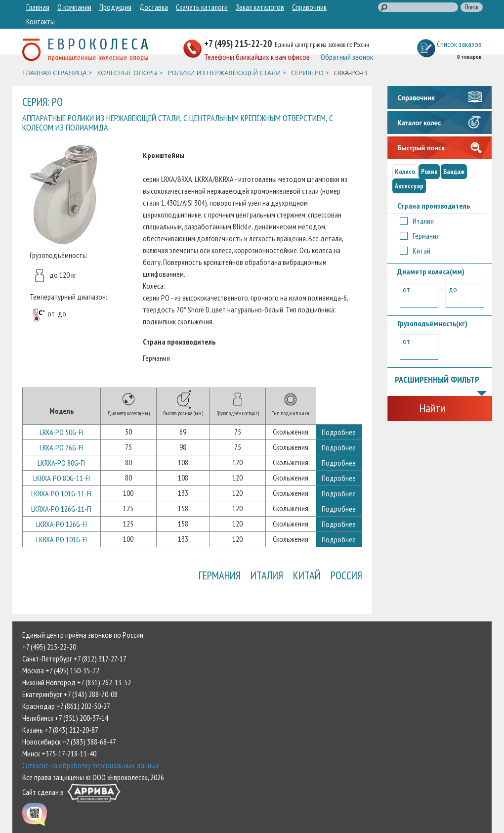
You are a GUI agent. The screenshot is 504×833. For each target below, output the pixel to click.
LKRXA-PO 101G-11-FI (61, 493)
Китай (307, 575)
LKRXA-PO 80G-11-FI (62, 478)
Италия (267, 575)
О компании (74, 7)
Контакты (41, 21)
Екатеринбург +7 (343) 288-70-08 (70, 694)
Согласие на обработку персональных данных (91, 765)
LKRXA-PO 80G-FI (61, 463)
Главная (38, 7)
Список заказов (459, 44)
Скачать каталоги (202, 7)
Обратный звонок (347, 57)
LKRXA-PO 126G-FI (62, 524)
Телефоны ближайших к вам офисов (257, 57)
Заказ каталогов (260, 7)
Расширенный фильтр (441, 380)
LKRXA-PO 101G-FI (62, 539)
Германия (220, 575)
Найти (432, 408)
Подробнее (339, 432)
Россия (346, 575)
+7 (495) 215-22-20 (239, 43)
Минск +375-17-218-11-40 (59, 753)
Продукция (115, 7)
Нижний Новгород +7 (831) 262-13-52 (77, 682)
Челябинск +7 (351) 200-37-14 (65, 718)
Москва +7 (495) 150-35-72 (61, 670)
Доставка (154, 7)
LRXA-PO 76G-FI (61, 447)
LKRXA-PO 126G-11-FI (61, 509)
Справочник (309, 7)
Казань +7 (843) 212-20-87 (60, 730)
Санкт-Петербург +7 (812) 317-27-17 (74, 658)
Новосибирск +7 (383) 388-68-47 (69, 742)
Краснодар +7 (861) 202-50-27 (66, 706)
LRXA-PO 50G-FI (61, 432)
